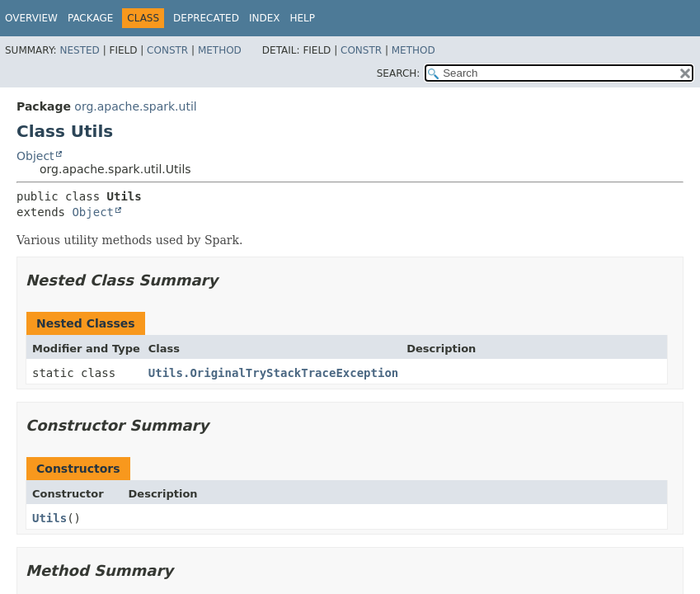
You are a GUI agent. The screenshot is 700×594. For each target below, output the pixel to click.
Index (265, 18)
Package (90, 18)
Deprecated (206, 18)
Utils (49, 518)
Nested (79, 50)
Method (220, 50)
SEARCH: (399, 73)
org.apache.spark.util (135, 106)
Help (302, 18)
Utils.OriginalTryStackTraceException (273, 373)
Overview (31, 18)
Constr (167, 50)
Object (35, 156)
